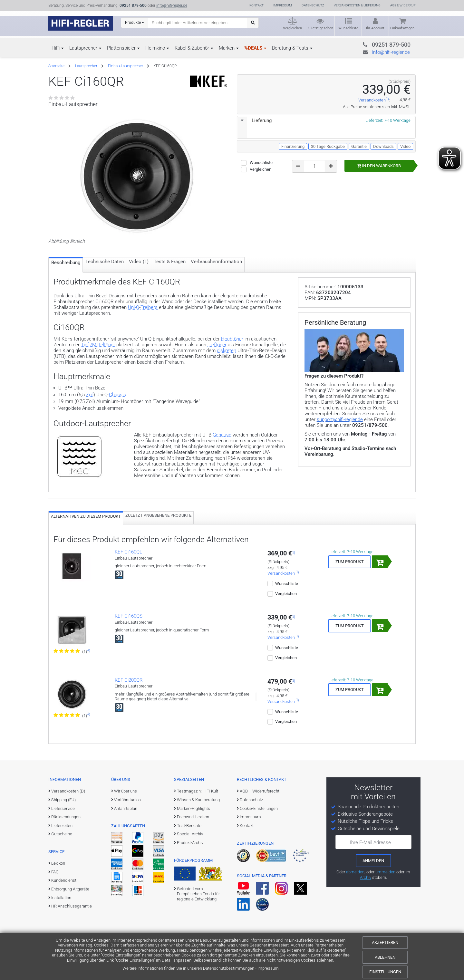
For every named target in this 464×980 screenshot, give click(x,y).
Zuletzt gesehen (320, 28)
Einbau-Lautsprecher (126, 66)
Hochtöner (232, 339)
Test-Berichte (189, 826)
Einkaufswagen (402, 28)
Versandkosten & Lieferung (357, 5)
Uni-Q (134, 307)
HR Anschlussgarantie (72, 906)
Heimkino (155, 48)
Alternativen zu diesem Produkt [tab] (86, 516)
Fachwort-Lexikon (193, 817)
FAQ (55, 872)
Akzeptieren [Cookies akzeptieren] (385, 942)
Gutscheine (62, 834)
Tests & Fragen (170, 262)
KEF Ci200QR (129, 680)
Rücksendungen (66, 817)
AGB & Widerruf (403, 5)
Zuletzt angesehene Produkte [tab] (158, 515)
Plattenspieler (121, 48)
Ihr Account (375, 28)
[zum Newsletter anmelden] (373, 860)
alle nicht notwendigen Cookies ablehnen (296, 960)
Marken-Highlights (193, 808)
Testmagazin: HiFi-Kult (198, 791)
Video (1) (139, 262)
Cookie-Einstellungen (121, 955)
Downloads (383, 146)
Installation (61, 898)
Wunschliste (348, 28)
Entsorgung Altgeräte (70, 889)
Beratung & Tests (290, 48)
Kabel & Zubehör (192, 48)
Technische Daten (105, 262)
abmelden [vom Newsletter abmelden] (355, 872)
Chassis (117, 395)
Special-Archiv (190, 834)
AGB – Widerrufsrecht (260, 791)
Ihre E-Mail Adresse (370, 842)
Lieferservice (63, 808)
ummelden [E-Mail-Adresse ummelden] (385, 872)
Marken (227, 48)
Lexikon (58, 863)
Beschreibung (66, 263)
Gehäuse (222, 435)
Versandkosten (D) (68, 791)
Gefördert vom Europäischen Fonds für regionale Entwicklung (198, 894)
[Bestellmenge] (314, 166)
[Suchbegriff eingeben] (198, 23)
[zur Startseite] (81, 23)
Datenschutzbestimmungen (229, 968)
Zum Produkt (350, 562)
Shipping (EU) (63, 800)
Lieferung (255, 120)
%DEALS (253, 48)
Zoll (90, 395)
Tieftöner (217, 345)
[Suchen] (253, 23)
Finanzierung (293, 146)
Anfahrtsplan (126, 808)
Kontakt (256, 5)
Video (405, 146)
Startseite (56, 66)
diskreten (227, 351)
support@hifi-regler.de (340, 419)
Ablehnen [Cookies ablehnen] (385, 957)
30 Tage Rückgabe (328, 146)
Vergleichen (292, 28)
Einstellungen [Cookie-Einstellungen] (385, 972)
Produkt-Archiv (190, 843)
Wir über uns (126, 791)
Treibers (149, 307)
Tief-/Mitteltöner (98, 345)
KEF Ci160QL (128, 552)
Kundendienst (64, 880)
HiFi (56, 48)
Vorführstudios (127, 800)
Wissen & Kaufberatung (198, 800)
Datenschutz (313, 5)
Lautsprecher (83, 48)
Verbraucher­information (216, 262)
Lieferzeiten (62, 826)
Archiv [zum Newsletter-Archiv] (366, 877)
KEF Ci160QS (129, 616)
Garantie (359, 146)
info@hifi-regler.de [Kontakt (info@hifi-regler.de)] (172, 5)
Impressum (268, 968)
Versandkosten (372, 100)
